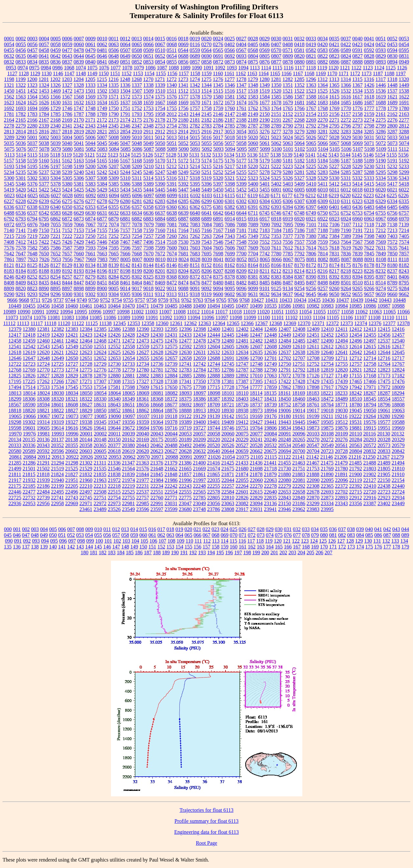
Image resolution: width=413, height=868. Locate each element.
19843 (299, 428)
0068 (172, 44)
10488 (185, 306)
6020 (381, 190)
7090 (265, 225)
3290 (21, 137)
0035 (334, 39)
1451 (21, 91)
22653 (285, 492)
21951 (72, 480)
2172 (102, 120)
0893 (381, 62)
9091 (195, 288)
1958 (160, 114)
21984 (157, 480)
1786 (67, 114)
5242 (102, 172)
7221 (55, 236)
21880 (285, 474)
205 (310, 552)
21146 (327, 457)
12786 (228, 370)
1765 (288, 108)
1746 (67, 108)
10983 (327, 306)
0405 (253, 44)
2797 (358, 126)
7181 (241, 230)
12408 (299, 329)
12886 (199, 376)
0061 (90, 44)
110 (189, 541)
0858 (206, 62)
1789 (102, 114)
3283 (346, 132)
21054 (228, 457)
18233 (341, 393)
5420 (21, 190)
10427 (257, 300)
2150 (265, 114)
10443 (385, 300)
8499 (334, 283)
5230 (369, 166)
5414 (358, 184)
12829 (72, 376)
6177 (287, 195)
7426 (67, 242)
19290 (398, 416)
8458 (114, 283)
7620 (358, 248)
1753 (148, 108)
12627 (143, 352)
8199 (137, 271)
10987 (384, 306)
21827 (72, 474)
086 (378, 535)
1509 (148, 91)
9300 (67, 294)
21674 (214, 469)
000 (8, 529)
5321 (230, 178)
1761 (241, 108)
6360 (172, 207)
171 (333, 547)
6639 (183, 213)
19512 (341, 422)
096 (63, 541)
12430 (157, 335)
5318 (195, 178)
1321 (9, 85)
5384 (102, 184)
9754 (117, 300)
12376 (375, 323)
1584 (265, 97)
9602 (230, 294)
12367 (261, 323)
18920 (214, 410)
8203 (172, 271)
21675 (228, 469)
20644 (228, 451)
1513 (195, 91)
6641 (206, 213)
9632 (265, 294)
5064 (299, 143)
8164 (253, 265)
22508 (100, 492)
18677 (171, 405)
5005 (79, 137)
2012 (172, 114)
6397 (311, 207)
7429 (79, 242)
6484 (381, 207)
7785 (288, 254)
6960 (358, 219)
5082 (91, 149)
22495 (57, 492)
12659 (199, 358)
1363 (311, 85)
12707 (299, 358)
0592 (369, 50)
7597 (137, 248)
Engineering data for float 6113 (206, 832)
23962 (299, 509)
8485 (265, 283)
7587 (67, 248)
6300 (218, 201)
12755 (341, 364)
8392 (334, 277)
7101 (311, 225)
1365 (334, 85)
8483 (253, 283)
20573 (384, 445)
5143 (334, 155)
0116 (195, 44)
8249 (21, 277)
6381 (218, 207)
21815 (29, 474)
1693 (21, 108)
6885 (172, 219)
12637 (285, 352)
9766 (233, 300)
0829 (381, 56)
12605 (228, 347)
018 (170, 529)
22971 (86, 503)
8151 (195, 265)
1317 (380, 79)
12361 (176, 323)
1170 (332, 73)
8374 (206, 277)
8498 (323, 283)
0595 (404, 50)
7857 (404, 254)
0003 (32, 39)
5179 (265, 161)
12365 (233, 323)
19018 (327, 410)
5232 (392, 166)
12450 (299, 335)
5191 (392, 161)
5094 (230, 149)
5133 (217, 155)
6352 (79, 207)
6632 (114, 213)
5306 (79, 178)
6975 (21, 225)
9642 (299, 294)
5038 (44, 143)
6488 (9, 213)
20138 (72, 439)
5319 (206, 178)
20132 (398, 434)
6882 (137, 219)
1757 (195, 108)
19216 (341, 416)
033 (306, 529)
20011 (114, 434)
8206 (206, 271)
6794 (32, 219)
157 (206, 547)
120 (278, 541)
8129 (67, 265)
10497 (242, 306)
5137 (264, 155)
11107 (361, 317)
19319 (57, 422)
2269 (311, 120)
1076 (104, 68)
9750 (94, 300)
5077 (33, 149)
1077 (116, 68)
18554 (384, 399)
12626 (128, 352)
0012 (125, 39)
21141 (299, 457)
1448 (392, 85)
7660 (79, 254)
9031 (172, 288)
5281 (299, 172)
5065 (311, 143)
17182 (398, 376)
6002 (288, 190)
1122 (356, 68)
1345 (218, 85)
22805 (214, 498)
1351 (288, 85)
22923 (384, 498)
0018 (183, 39)
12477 (185, 341)
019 (179, 529)
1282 (287, 79)
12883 (157, 376)
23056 (214, 503)
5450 (218, 190)
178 (396, 547)
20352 (57, 445)
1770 (346, 108)
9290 (9, 294)
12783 (185, 370)
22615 (256, 492)
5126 (148, 155)
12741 (185, 364)
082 (342, 535)
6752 (346, 213)
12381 (43, 329)
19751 (242, 428)
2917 (218, 132)
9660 (392, 294)
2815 (32, 132)
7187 (311, 230)
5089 (172, 149)
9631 (253, 294)
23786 (214, 509)
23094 (256, 503)
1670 (195, 102)
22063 (270, 480)
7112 (358, 225)
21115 (271, 457)
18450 (285, 399)
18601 (57, 405)
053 (80, 535)
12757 (356, 364)
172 (342, 547)
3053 (230, 132)
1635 (114, 102)
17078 (299, 376)
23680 (185, 509)
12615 (370, 347)
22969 (72, 503)
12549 (72, 347)
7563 (334, 242)
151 (152, 547)
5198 (67, 166)
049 (44, 535)
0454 (404, 44)
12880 (114, 376)
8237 (392, 271)
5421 (32, 190)
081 (333, 535)
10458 (57, 306)
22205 (72, 486)
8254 (55, 277)
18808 (398, 405)
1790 (114, 114)
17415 (270, 381)
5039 (55, 143)
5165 (102, 161)
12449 (285, 335)
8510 (358, 283)
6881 (125, 219)
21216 (355, 457)
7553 (276, 242)
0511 (171, 50)
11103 (305, 317)
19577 (384, 422)
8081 (311, 259)
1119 (322, 68)
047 (26, 535)
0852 (137, 62)
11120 (64, 323)
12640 (327, 352)
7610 (265, 248)
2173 (114, 120)
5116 (44, 155)
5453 (253, 190)
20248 (285, 439)
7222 (67, 236)
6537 (32, 213)
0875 (253, 62)
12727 (72, 364)
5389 (148, 184)
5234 (9, 172)
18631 (100, 405)
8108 (381, 259)
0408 (288, 44)
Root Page (206, 843)
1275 (206, 79)
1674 (241, 102)
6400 (323, 207)
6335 (404, 201)
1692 (9, 108)
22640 (270, 492)
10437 (343, 300)
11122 (78, 323)
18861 (128, 410)
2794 (323, 126)
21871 (228, 474)
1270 (148, 79)
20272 (327, 439)
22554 (171, 492)
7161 (172, 230)
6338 (32, 207)
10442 (371, 300)
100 (99, 541)
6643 (230, 213)
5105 (335, 149)
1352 (299, 85)
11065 (389, 312)
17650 (171, 387)
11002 (137, 312)
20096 (299, 434)
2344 (102, 126)
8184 (21, 271)
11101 (278, 317)
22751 (100, 498)
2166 (32, 120)
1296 (311, 79)
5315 (160, 178)
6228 (21, 201)
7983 (102, 259)
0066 (148, 44)
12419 (43, 335)
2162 (392, 114)
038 (351, 529)
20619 (128, 451)
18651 (128, 405)
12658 (185, 358)
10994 (66, 312)
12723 (29, 364)
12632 (214, 352)
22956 (43, 503)
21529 (86, 469)
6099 (172, 195)
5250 (195, 172)
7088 (242, 225)
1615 (334, 97)
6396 (299, 207)
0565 (218, 50)
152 (161, 547)
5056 (218, 143)
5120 (78, 155)
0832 (9, 62)
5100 (277, 149)
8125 (32, 265)
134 (404, 541)
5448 (195, 190)
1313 (334, 79)
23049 (199, 503)
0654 (172, 56)
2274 (369, 120)
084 (360, 535)
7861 (9, 259)
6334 (392, 201)
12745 (228, 364)
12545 (57, 347)
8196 (102, 271)
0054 (9, 44)
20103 (313, 434)
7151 (55, 230)
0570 (276, 50)
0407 (276, 44)
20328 (384, 439)
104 (135, 541)
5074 (404, 143)
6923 (334, 219)
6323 (358, 201)
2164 (9, 120)
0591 (358, 50)
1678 (276, 102)
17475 (384, 381)
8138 (102, 265)
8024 (184, 259)
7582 (32, 248)
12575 (171, 347)
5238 (55, 172)
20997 (200, 457)
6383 (241, 207)
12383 (72, 329)
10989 (10, 312)
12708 (313, 358)
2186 (218, 120)
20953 (115, 457)
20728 (341, 451)
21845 (157, 474)
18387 (214, 399)
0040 (358, 39)
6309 (323, 201)
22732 (29, 498)
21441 (270, 463)
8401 (392, 277)
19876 (341, 428)
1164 (263, 73)
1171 (343, 73)
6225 (392, 195)
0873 (230, 62)
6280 (125, 201)
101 (108, 541)
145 (98, 547)
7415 (32, 242)
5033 (392, 137)
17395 (256, 381)
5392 (183, 184)
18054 (100, 393)
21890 (327, 474)
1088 (174, 68)
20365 (100, 445)
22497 (86, 492)
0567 (241, 50)
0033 (311, 39)
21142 (312, 457)
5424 (67, 190)
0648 (114, 56)
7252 (114, 236)
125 (323, 541)
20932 (101, 457)
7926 (44, 259)
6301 (230, 201)
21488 (370, 463)
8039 (207, 259)
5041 (79, 143)
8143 (137, 265)
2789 (276, 126)
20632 (199, 451)
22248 (199, 486)
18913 (199, 410)
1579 (206, 97)
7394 (358, 236)
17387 (242, 381)
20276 (341, 439)
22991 (157, 503)
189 (166, 552)
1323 (32, 85)
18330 (100, 399)
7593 (90, 248)
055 (98, 535)
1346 (230, 85)
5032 (381, 137)
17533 (43, 387)
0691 (218, 56)
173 (351, 547)
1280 (264, 79)
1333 (90, 85)
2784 (218, 126)
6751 (334, 213)
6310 (334, 201)
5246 (148, 172)
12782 (171, 370)
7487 (137, 242)
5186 (334, 161)
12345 (119, 323)
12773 (57, 370)
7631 (381, 248)
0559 (195, 50)
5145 (357, 155)
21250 (369, 457)
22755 (128, 498)
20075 (242, 434)
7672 (160, 254)
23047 (185, 503)
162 (252, 547)
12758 (370, 364)
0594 (392, 50)
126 (332, 541)
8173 (323, 265)
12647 (29, 358)
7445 (90, 242)
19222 (355, 416)
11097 (222, 317)
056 (107, 535)
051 (62, 535)
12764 (384, 364)
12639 (313, 352)
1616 (346, 97)
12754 (327, 364)
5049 (148, 143)
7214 (404, 230)
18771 (341, 405)
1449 (404, 85)
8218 (346, 271)
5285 (346, 172)
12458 (15, 341)
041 (378, 529)
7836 (346, 254)
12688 (214, 358)
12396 (185, 329)
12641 (341, 352)
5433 (114, 190)
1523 (311, 91)
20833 (384, 451)
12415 (384, 329)
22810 (228, 498)
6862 (55, 219)
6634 (137, 213)
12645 (398, 352)
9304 (114, 294)
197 (238, 552)
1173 (366, 73)
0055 (21, 44)
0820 (299, 56)
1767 (311, 108)
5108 (369, 149)
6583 (55, 213)
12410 (327, 329)
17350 (199, 381)
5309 (114, 178)
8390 (311, 277)
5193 (9, 166)
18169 (298, 393)
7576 (9, 248)
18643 (114, 405)
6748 (299, 213)
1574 (148, 97)
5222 (276, 166)
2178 (160, 120)
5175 (218, 161)
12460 (43, 341)
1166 (286, 73)
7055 (56, 225)
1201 (44, 79)
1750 (114, 108)
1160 (218, 73)
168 (306, 547)
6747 (288, 213)
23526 (114, 509)
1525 (323, 91)
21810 (398, 469)
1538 (404, 91)
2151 (276, 114)
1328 (79, 85)
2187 (230, 120)
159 (225, 547)
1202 (55, 79)
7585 (44, 248)
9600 (218, 294)
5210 (148, 166)
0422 (346, 44)
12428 (128, 335)
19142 (228, 416)
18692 (185, 405)
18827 (72, 410)
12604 (214, 347)
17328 (157, 381)
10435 (314, 300)
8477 (206, 283)
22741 (57, 498)
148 (125, 547)
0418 (299, 44)
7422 (44, 242)
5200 (90, 166)
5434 (125, 190)
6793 (21, 219)
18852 (114, 410)
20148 (100, 439)
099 (90, 541)
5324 (265, 178)
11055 (319, 312)
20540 (299, 445)
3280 (311, 132)
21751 (299, 469)
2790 (288, 126)
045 (8, 535)
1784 (44, 114)
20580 (15, 451)
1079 (139, 68)
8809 (9, 288)
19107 (143, 416)
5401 (265, 184)
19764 (256, 428)
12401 (228, 329)
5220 (253, 166)
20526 (228, 445)
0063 (114, 44)
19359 (143, 422)
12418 (29, 335)
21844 (143, 474)
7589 (79, 248)
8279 (90, 277)
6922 (323, 219)
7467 (125, 242)
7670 (148, 254)
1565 (44, 97)
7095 (288, 225)
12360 (162, 323)
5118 (55, 155)
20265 (299, 439)
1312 (322, 79)
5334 (381, 178)
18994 (270, 410)
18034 (72, 393)
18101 (228, 393)
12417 (15, 335)
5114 (21, 155)
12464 (86, 341)
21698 (256, 469)
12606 (242, 347)
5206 (102, 166)
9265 (358, 288)
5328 (311, 178)
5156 (403, 155)
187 (148, 552)
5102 (300, 149)
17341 (185, 381)
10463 (100, 306)
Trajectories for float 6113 (206, 810)
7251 (102, 236)
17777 (256, 387)
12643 (370, 352)
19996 (72, 434)
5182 (299, 161)
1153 (138, 73)
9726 (47, 300)
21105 (257, 457)
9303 (102, 294)
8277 (79, 277)
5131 (194, 155)
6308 (311, 201)
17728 (228, 387)
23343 (341, 503)
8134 (90, 265)
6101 (184, 195)
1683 (323, 102)
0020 (206, 39)
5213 (183, 166)
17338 (171, 381)
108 (171, 541)
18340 (114, 399)
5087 (149, 149)
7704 (253, 254)
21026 (214, 457)
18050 (86, 393)
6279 (114, 201)
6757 (404, 213)
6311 (346, 201)
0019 (195, 39)
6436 (358, 207)
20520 (214, 445)
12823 (384, 370)
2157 (346, 114)
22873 (327, 498)
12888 (214, 376)
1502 (102, 91)
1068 (69, 68)
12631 (199, 352)
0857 (195, 62)
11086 (110, 317)
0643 (67, 56)
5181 (288, 161)
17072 (285, 376)
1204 (78, 79)
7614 (311, 248)
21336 (114, 463)
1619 (381, 97)
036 (333, 529)
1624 (21, 102)
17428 (299, 381)
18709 (214, 405)
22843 (285, 498)
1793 (137, 114)
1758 (206, 108)
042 (387, 529)
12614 (356, 347)
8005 (126, 259)
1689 (392, 102)
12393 (157, 329)
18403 (242, 399)
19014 (299, 410)
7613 (299, 248)
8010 (160, 259)
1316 (369, 79)
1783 (32, 114)
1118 (311, 68)
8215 (311, 271)
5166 (114, 161)
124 (314, 541)
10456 (43, 306)
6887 (183, 219)
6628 (67, 213)
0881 (311, 62)
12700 (256, 358)
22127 (370, 480)
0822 (323, 56)
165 (279, 547)
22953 (29, 503)
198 (247, 552)
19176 (270, 416)
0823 (334, 56)
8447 (79, 283)
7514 (160, 242)
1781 (9, 114)
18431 (270, 399)
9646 (323, 294)
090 (9, 541)
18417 (256, 399)
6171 (276, 195)
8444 (67, 283)
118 (260, 541)
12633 (228, 352)
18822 (57, 410)
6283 (160, 201)
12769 (29, 370)
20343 (43, 445)
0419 (311, 44)
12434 (199, 335)
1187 (378, 73)
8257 (67, 277)
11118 (50, 323)
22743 (72, 498)
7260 (172, 236)
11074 (26, 317)
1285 (299, 79)
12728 (86, 364)
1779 (392, 108)
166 (288, 547)
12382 (57, 329)
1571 (114, 97)
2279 (21, 126)
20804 (356, 451)
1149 (92, 73)
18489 (341, 399)
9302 (90, 294)
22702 (341, 492)
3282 (334, 132)
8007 (137, 259)
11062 (361, 312)
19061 (384, 410)
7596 (125, 248)
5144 (345, 155)
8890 (44, 288)
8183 (9, 271)
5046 (114, 143)
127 (341, 541)
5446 (172, 190)
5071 (369, 143)
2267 (288, 120)
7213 (392, 230)
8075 (300, 259)
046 (17, 535)
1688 (381, 102)
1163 (252, 73)
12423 (86, 335)
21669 (199, 469)
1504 (125, 91)
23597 (157, 509)
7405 (404, 236)
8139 (114, 265)
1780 (404, 108)
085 (369, 535)
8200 (148, 271)
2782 (195, 126)
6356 (125, 207)
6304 (265, 201)
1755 (172, 108)
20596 (57, 451)
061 (152, 535)
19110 (157, 416)
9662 (404, 294)
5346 (21, 184)
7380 (311, 236)
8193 (79, 271)
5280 (288, 172)
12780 (143, 370)
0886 (334, 62)
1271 (160, 79)
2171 (90, 120)
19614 (57, 428)
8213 (288, 271)
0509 (148, 50)
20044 (171, 434)
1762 (253, 108)
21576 (143, 469)
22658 (299, 492)
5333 (369, 178)
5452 (241, 190)
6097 (149, 195)
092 (27, 541)
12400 (214, 329)
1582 (241, 97)
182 (103, 552)
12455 (370, 335)
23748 (199, 509)
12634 (242, 352)
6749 (311, 213)
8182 (404, 265)
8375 (218, 277)
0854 (160, 62)
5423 (55, 190)
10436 (328, 300)
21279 (398, 457)
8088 (358, 259)
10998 (123, 312)
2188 (241, 120)
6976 (33, 225)
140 (53, 547)
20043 (157, 434)
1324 (44, 85)
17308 (114, 381)
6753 (358, 213)
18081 (157, 393)
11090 (138, 317)
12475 (157, 341)
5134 (229, 155)
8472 (172, 283)
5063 (288, 143)
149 (134, 547)
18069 (143, 393)
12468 (100, 341)
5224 (299, 166)
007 (71, 529)
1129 (35, 73)
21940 (57, 480)
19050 (370, 410)
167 (297, 547)
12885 (185, 376)
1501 (90, 91)
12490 (327, 341)
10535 (270, 306)
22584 (228, 492)
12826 (29, 376)
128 (350, 541)
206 (319, 552)
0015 (160, 39)
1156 (172, 73)
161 (243, 547)
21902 (370, 474)
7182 (253, 230)
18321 (72, 399)
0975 (34, 68)
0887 (346, 62)
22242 (171, 486)
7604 (206, 248)
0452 (381, 44)
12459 (29, 341)
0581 (299, 50)
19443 (285, 422)
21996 (185, 480)
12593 (199, 347)
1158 (195, 73)
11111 (402, 317)
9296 (55, 294)
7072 (102, 225)
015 (143, 529)
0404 (241, 44)
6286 (195, 201)
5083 (102, 149)
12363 (205, 323)
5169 (148, 161)
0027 (241, 39)
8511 (369, 283)
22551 (157, 492)
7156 (114, 230)
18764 (327, 405)
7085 (218, 225)
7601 (183, 248)
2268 (299, 120)
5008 (114, 137)
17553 (86, 387)
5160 (44, 161)
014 (134, 529)
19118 (171, 416)
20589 (29, 451)
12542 (29, 347)
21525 (72, 469)
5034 (404, 137)
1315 (357, 79)
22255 (214, 486)
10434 (300, 300)
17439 (341, 381)
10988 (398, 306)
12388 (128, 329)
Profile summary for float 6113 (206, 821)
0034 (323, 39)
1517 (241, 91)
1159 (206, 73)
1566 (55, 97)
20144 (86, 439)
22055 (242, 480)
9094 (218, 288)
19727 (199, 428)
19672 (128, 428)
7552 (265, 242)
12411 (341, 329)
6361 (183, 207)
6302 (241, 201)
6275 (67, 201)
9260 (334, 288)
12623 (86, 352)
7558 (311, 242)
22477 (29, 492)
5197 (55, 166)
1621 (392, 97)
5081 (79, 149)
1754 (160, 108)
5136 (252, 155)
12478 (199, 341)
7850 (392, 254)
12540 (398, 341)
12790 (270, 370)
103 (126, 541)
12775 (86, 370)
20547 (313, 445)
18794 (370, 405)
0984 (46, 68)
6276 (79, 201)
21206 (341, 457)
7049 (44, 225)
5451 (230, 190)
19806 (270, 428)
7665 (114, 254)
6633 (125, 213)
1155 (161, 73)
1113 (255, 68)
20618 (114, 451)
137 (26, 547)
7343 (230, 236)
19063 (398, 410)
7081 (172, 225)
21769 (327, 469)
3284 (358, 132)
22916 (370, 498)
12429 (143, 335)
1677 (265, 102)
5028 (334, 137)
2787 (253, 126)
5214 (195, 166)
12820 (341, 370)
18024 (44, 393)
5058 (241, 143)
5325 (276, 178)
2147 (230, 114)
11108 (374, 317)
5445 (160, 190)
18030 (58, 393)
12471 (114, 341)
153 (170, 547)
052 (71, 535)
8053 (253, 259)
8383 (276, 277)
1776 (358, 108)
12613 (341, 347)
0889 (369, 62)
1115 (277, 68)
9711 (35, 300)
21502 (43, 469)
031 (288, 529)
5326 (288, 178)
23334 (327, 503)
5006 (90, 137)
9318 (195, 294)
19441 (270, 422)
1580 (218, 97)
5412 (334, 184)
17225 (29, 381)
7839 (358, 254)
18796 (384, 405)
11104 (319, 317)
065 (188, 535)
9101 (265, 288)
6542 (44, 213)
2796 (346, 126)
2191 (276, 120)
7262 (195, 236)
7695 (206, 254)
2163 (404, 114)
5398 (230, 184)
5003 (55, 137)
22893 (341, 498)
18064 (115, 393)
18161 (284, 393)
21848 (171, 474)
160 (234, 547)
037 (342, 529)
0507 (125, 50)
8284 (114, 277)
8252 (32, 277)
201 (274, 552)
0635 (21, 56)
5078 (44, 149)
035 (324, 529)
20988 (172, 457)
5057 (230, 143)
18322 (86, 399)
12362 (190, 323)
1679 (288, 102)
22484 (43, 492)
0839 (79, 62)
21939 (43, 480)
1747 (79, 108)
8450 (90, 283)
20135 (29, 439)
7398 (369, 236)
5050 (160, 143)
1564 (32, 97)
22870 (313, 498)
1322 (21, 85)
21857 (185, 474)
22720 (370, 492)
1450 (9, 91)
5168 (137, 161)
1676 (253, 102)
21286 (29, 463)
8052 (242, 259)
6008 (311, 190)
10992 (52, 312)
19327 (72, 422)
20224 (228, 439)
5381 (79, 184)
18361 (143, 399)
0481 (102, 50)
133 (395, 541)
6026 (44, 195)
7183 (265, 230)
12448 (270, 335)
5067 (334, 143)
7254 (137, 236)
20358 (86, 445)
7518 (172, 242)
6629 (79, 213)
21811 (15, 474)
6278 (102, 201)
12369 (290, 323)
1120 (333, 68)
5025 (299, 137)
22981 (128, 503)
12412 (356, 329)
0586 (334, 50)
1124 (379, 68)
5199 (79, 166)
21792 (356, 469)
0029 (265, 39)
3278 (288, 132)
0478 (79, 50)
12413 (370, 329)
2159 (369, 114)
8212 (276, 271)
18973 (256, 410)
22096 (341, 480)
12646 (15, 358)
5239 (67, 172)
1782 (21, 114)
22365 (327, 486)
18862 (143, 410)
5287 (358, 172)
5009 (125, 137)
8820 (21, 288)
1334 (102, 85)
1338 (148, 85)
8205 (195, 271)
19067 (44, 416)
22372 (341, 486)
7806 (311, 254)
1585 (276, 97)
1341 (183, 85)
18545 (370, 399)
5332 (358, 178)
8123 (21, 265)
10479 (157, 306)
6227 (9, 201)
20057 (199, 434)
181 (94, 552)
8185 (32, 271)
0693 (241, 56)
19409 (228, 422)
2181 (195, 120)
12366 (247, 323)
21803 (370, 469)
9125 (276, 288)
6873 (79, 219)
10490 (199, 306)
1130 (47, 73)
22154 (398, 480)
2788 (265, 126)
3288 (404, 132)
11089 (124, 317)
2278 (9, 126)
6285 (183, 201)
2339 (44, 126)
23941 (270, 509)
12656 (157, 358)
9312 (160, 294)
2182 (206, 120)
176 (378, 547)
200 (265, 552)
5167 (125, 161)
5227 (334, 166)
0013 (137, 39)
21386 (185, 463)
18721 (228, 405)
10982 (313, 306)
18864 (157, 410)
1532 (346, 91)
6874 (90, 219)
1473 (79, 91)
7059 (67, 225)
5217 (230, 166)
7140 (9, 230)
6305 (276, 201)
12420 (57, 335)
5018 (230, 137)
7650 (44, 254)
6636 (148, 213)
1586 (288, 97)
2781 (183, 126)
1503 (114, 91)
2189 (253, 120)
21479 (341, 463)
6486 (404, 207)
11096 (208, 317)
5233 (404, 166)
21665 (185, 469)
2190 (265, 120)
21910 (398, 474)
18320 (57, 399)
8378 (230, 277)
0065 (137, 44)
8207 (218, 271)
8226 (369, 271)
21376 (157, 463)
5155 (392, 155)
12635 (256, 352)
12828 (57, 376)
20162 (128, 439)
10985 (356, 306)
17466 (370, 381)
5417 (392, 184)
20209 (199, 439)
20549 (327, 445)
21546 (114, 469)
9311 (148, 294)
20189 (185, 439)
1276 (218, 79)
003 (35, 529)
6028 (67, 195)
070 (234, 535)
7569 (381, 242)
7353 (276, 236)
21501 (29, 469)
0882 (323, 62)
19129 (199, 416)
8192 (67, 271)
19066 (29, 416)
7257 (148, 236)
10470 (128, 306)
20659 (242, 451)
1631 (67, 102)
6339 (44, 207)
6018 (358, 190)
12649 (57, 358)
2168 (55, 120)
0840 (90, 62)
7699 (230, 254)
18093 (186, 393)
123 (305, 541)
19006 (285, 410)
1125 (391, 68)
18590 (29, 405)
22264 (242, 486)
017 (161, 529)
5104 (323, 149)
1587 (299, 97)
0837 (67, 62)
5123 (113, 155)
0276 (218, 44)
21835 (100, 474)
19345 (100, 422)
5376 (32, 184)
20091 (285, 434)
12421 (72, 335)
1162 (241, 73)
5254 (230, 172)
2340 (55, 126)
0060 (79, 44)
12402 (242, 329)
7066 (79, 225)
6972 (9, 225)
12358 (148, 323)
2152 (288, 114)
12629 (171, 352)
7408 (9, 242)
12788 (256, 370)
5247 (160, 172)
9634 (276, 294)
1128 (24, 73)
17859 (270, 387)
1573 (137, 97)
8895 (55, 288)
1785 (55, 114)
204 (301, 552)
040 (369, 529)
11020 (263, 312)
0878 (288, 62)
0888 (358, 62)
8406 (404, 277)
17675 (185, 387)
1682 (311, 102)
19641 (100, 428)
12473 (143, 341)
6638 (172, 213)
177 (387, 547)
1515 (218, 91)
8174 (334, 265)
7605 (218, 248)
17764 (242, 387)
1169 (321, 73)
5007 (102, 137)
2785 (230, 126)
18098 (214, 393)
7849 (381, 254)
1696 (44, 108)
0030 (276, 39)
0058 (55, 44)
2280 (32, 126)
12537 (384, 341)
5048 (137, 143)
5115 (32, 155)
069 (225, 535)
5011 (148, 137)
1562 (9, 97)
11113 (23, 323)
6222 (357, 195)
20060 (228, 434)
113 (216, 541)
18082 (171, 393)
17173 (384, 376)
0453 (392, 44)
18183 (313, 393)
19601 (29, 428)
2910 (137, 132)
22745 (86, 498)
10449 (15, 306)
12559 (143, 347)
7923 (33, 259)
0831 (404, 56)
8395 (369, 277)
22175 (15, 486)
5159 (32, 161)
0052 (392, 39)
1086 (150, 68)
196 (229, 552)
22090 (313, 480)
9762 (186, 300)
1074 (81, 68)
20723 (327, 451)
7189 (334, 230)
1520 (276, 91)
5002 (44, 137)
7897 (21, 259)
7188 (323, 230)
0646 (102, 56)
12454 (356, 335)
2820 (90, 132)
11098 (236, 317)
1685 (346, 102)
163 (261, 547)
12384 (86, 329)
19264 (369, 416)
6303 (253, 201)
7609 (253, 248)
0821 (311, 56)
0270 (206, 44)
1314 (346, 79)
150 (143, 547)
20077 (256, 434)
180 (85, 552)
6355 (114, 207)
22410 (370, 486)
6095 (126, 195)
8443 (55, 283)
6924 (346, 219)
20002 (100, 434)
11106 (347, 317)
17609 (143, 387)
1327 (67, 85)
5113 (10, 155)
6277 (90, 201)
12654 (128, 358)
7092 (277, 225)
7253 (125, 236)
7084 (207, 225)
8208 (230, 271)
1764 (276, 108)
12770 (43, 370)
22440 (398, 486)
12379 (15, 329)
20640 (214, 451)
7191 (358, 230)
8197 (114, 271)
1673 (230, 102)
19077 (86, 416)
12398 (199, 329)
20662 (256, 451)
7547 (230, 242)
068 (216, 535)
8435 (44, 283)
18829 (86, 410)
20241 (256, 439)
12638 (299, 352)
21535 (100, 469)
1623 (9, 102)
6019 (369, 190)
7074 (114, 225)
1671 (206, 102)
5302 (32, 178)
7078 (137, 225)
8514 (381, 283)
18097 (200, 393)
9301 (79, 294)
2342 (79, 126)
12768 (15, 370)
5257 (253, 172)
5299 (404, 172)
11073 (12, 317)
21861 (199, 474)
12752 (313, 364)
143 (80, 547)
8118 (404, 259)
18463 (313, 399)
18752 (285, 405)
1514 (206, 91)
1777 (369, 108)
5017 (218, 137)
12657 (171, 358)
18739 (270, 405)
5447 (183, 190)
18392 (228, 399)
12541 (15, 347)
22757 (143, 498)
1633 (90, 102)
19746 (228, 428)
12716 (384, 358)
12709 (327, 358)
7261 (183, 236)
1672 (218, 102)
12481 (242, 341)
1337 (137, 85)
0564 (206, 50)
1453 (44, 91)
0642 (55, 56)
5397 (218, 184)
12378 (403, 323)
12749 (270, 364)
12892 (242, 376)
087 (387, 535)
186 (139, 552)
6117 (241, 195)
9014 (125, 288)
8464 (137, 283)
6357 (137, 207)
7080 (160, 225)
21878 (256, 474)
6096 (137, 195)
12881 (128, 376)
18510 (356, 399)
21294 (57, 463)
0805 (265, 56)
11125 (91, 323)
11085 (96, 317)
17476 (398, 381)
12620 (43, 352)
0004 (44, 39)
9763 (198, 300)
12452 (327, 335)
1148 (81, 73)
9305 (125, 294)
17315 (128, 381)
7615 (323, 248)
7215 (9, 236)
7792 (299, 254)
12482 (256, 341)
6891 (218, 219)
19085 (100, 416)
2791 (299, 126)
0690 (206, 56)
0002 (21, 39)
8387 (299, 277)
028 (261, 529)
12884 (171, 376)
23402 (384, 503)
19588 (398, 422)
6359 (160, 207)
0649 (125, 56)
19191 (299, 416)
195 (220, 552)
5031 (369, 137)
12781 (157, 370)
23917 (242, 509)
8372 (195, 277)
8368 (172, 277)
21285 (15, 463)
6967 (381, 219)
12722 (15, 364)
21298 (72, 463)
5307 (90, 178)
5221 (265, 166)
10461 (86, 306)
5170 (160, 161)
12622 (72, 352)
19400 (199, 422)
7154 (90, 230)
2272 (346, 120)
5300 (9, 178)
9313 (172, 294)
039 (360, 529)
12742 (199, 364)
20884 (30, 457)
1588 (311, 97)
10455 (29, 306)
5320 (218, 178)
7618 (334, 248)
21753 (313, 469)
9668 (24, 300)
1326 (55, 85)
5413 (346, 184)
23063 (228, 503)
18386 (199, 399)
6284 (172, 201)
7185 (288, 230)
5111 (393, 149)
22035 (214, 480)
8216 (323, 271)
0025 (230, 39)
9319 (206, 294)
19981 (44, 434)
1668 (172, 102)
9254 (299, 288)
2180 (183, 120)
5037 (32, 143)
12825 (15, 376)
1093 (232, 68)
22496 (72, 492)
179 (405, 547)
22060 (256, 480)
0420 (323, 44)
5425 (79, 190)
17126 (313, 376)
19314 (43, 422)
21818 (43, 474)
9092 (206, 288)
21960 (86, 480)
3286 (381, 132)
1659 (148, 102)
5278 (265, 172)
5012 (160, 137)
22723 (384, 492)
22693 (327, 492)
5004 (67, 137)
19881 (356, 428)
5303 (44, 178)
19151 (242, 416)
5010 (137, 137)
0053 (404, 39)
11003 (151, 312)
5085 (126, 149)
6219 (334, 195)
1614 (323, 97)
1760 (230, 108)
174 (360, 547)
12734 (143, 364)
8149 (183, 265)
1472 (67, 91)
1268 (136, 79)
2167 (44, 120)
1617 (358, 97)
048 (35, 535)
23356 (356, 503)
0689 (195, 56)
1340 (172, 85)
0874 (241, 62)
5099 (265, 149)
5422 (44, 190)
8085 (335, 259)
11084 (82, 317)
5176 (230, 161)
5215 (206, 166)
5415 (369, 184)
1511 (171, 91)
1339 (160, 85)
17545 (72, 387)
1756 (183, 108)
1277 (229, 79)
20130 (384, 434)
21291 (43, 463)
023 (216, 529)
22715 (356, 492)
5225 (311, 166)
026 (243, 529)
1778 (381, 108)
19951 (384, 428)
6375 (206, 207)
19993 (58, 434)
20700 (299, 451)
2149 (253, 114)
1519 (265, 91)
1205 (90, 79)
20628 (185, 451)
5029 (346, 137)
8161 (218, 265)
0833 (21, 62)
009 (89, 529)
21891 (341, 474)
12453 (341, 335)
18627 (86, 405)
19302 (29, 422)
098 (81, 541)
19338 (86, 422)
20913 (58, 457)
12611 (313, 347)
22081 (299, 480)
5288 (369, 172)
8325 (148, 277)
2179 (172, 120)
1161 (229, 73)
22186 (43, 486)
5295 (381, 172)
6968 (392, 219)
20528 (256, 445)
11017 (221, 312)
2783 (206, 126)
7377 (288, 236)
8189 (55, 271)
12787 (242, 370)
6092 (91, 195)
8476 (195, 283)
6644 (241, 213)
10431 (272, 300)
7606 (230, 248)
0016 (172, 39)
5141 (310, 155)
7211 (369, 230)
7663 (102, 254)
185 (130, 552)
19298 (15, 422)
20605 (100, 451)
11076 (40, 317)
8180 (392, 265)
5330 (334, 178)
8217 (334, 271)
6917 (265, 219)
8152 (206, 265)
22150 (384, 480)
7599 (160, 248)
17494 (15, 387)
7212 (381, 230)
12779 (128, 370)
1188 (389, 73)
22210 (86, 486)
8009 (149, 259)
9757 (140, 300)
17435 (327, 381)
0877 (276, 62)
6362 (195, 207)
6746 (276, 213)
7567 (358, 242)
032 (297, 529)
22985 (143, 503)
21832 (86, 474)
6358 (148, 207)
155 (188, 547)
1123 (368, 68)
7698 (218, 254)
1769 (334, 108)
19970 (15, 434)
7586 (55, 248)
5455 (265, 190)
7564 (346, 242)
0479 (90, 50)
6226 (404, 195)
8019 (172, 259)
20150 (114, 439)
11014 (207, 312)
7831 (334, 254)
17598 (128, 387)
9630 (241, 294)
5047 (125, 143)
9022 (160, 288)
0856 (183, 62)
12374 (361, 323)
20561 (341, 445)
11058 (347, 312)
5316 (172, 178)
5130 (183, 155)
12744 (214, 364)
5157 (9, 161)
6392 (265, 207)
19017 (313, 410)
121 (287, 541)
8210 (253, 271)
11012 (193, 312)
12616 (384, 347)
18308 (43, 399)
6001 (276, 190)
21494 (398, 463)
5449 (206, 190)
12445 (228, 335)
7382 (323, 236)
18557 (398, 399)
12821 (356, 370)
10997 (109, 312)
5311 (137, 178)
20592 (43, 451)
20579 (398, 445)
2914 (183, 132)
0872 (218, 62)
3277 (276, 132)
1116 (289, 68)
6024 (21, 195)
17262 (43, 381)
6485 (392, 207)
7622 (369, 248)
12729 (100, 364)
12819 (327, 370)
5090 (184, 149)
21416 (214, 463)
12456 (384, 335)
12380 (29, 329)
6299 (206, 201)
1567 (67, 97)
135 (8, 547)
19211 (327, 416)
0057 (44, 44)
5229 (358, 166)
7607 (241, 248)
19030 (341, 410)
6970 (404, 219)
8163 (241, 265)
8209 (241, 271)
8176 (358, 265)
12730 (114, 364)
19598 (15, 428)
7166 (206, 230)
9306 (137, 294)
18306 (29, 399)
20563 (356, 445)
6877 (102, 219)
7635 (392, 248)
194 (211, 552)
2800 (392, 126)
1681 (299, 102)
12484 (285, 341)
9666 (12, 300)
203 (292, 552)
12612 (327, 347)
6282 (148, 201)
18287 (384, 393)
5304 (55, 178)
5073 (392, 143)
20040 (143, 434)
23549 (128, 509)
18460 (299, 399)
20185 (171, 439)
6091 (79, 195)
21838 (114, 474)
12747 (242, 364)
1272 (171, 79)
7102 (323, 225)
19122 (185, 416)
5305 (67, 178)
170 (324, 547)
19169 (256, 416)
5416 (381, 184)
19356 (128, 422)
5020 (253, 137)
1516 (230, 91)
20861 (15, 457)
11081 (54, 317)
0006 (67, 39)
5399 (241, 184)
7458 (114, 242)
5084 (114, 149)
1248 (125, 79)
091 (18, 541)
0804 (253, 56)
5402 (276, 184)
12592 (185, 347)
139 (44, 547)
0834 (32, 62)
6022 (404, 190)
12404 (256, 329)
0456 (21, 50)
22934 (398, 498)
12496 (356, 341)
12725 (57, 364)
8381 (253, 277)
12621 (57, 352)
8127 (55, 265)
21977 (143, 480)
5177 (241, 161)
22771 (171, 498)
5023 (276, 137)
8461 (125, 283)
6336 (9, 207)
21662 (171, 469)
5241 (90, 172)
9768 (245, 300)
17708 (199, 387)
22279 (285, 486)
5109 (381, 149)
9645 (311, 294)
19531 (356, 422)
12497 (370, 341)
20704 (313, 451)
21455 (285, 463)
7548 (241, 242)
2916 (206, 132)
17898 (313, 387)
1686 (358, 102)
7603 (195, 248)
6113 (218, 195)
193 (202, 552)
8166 (276, 265)
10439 (357, 300)
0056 (32, 44)
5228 (346, 166)
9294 (44, 294)
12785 (214, 370)
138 (35, 547)
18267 (369, 393)
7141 (21, 230)
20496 (199, 445)
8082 (323, 259)
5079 (56, 149)
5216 (218, 166)
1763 (265, 108)
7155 (102, 230)
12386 (114, 329)
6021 (392, 190)
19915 (370, 428)
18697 (199, 405)
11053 (291, 312)
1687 (369, 102)
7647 (21, 254)
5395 (195, 184)
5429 (102, 190)
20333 (15, 445)
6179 (299, 195)
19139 (214, 416)
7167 (218, 230)
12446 (242, 335)
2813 (9, 132)
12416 (398, 329)
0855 (172, 62)
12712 (356, 358)
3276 (265, 132)
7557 (299, 242)
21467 (313, 463)
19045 (356, 410)
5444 (148, 190)
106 (153, 541)
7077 (126, 225)
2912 (160, 132)
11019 (249, 312)
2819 (79, 132)
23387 (370, 503)
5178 (253, 161)
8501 (346, 283)
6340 (55, 207)
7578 (21, 248)
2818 (67, 132)
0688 (183, 56)
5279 (276, 172)
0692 (230, 56)
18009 (398, 387)
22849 (299, 498)
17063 (270, 376)
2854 (125, 132)
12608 (270, 347)
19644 (114, 428)
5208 (125, 166)
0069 (183, 44)
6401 (334, 207)
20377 (114, 445)
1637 (125, 102)
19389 (185, 422)
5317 (183, 178)
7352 (265, 236)
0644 (79, 56)
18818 (15, 410)
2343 (90, 126)
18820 (29, 410)
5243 (114, 172)
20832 (370, 451)
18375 (185, 399)
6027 (56, 195)
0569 (265, 50)
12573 (157, 347)
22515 (114, 492)
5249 (183, 172)
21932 (29, 480)
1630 (55, 102)
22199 (57, 486)
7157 (125, 230)
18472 (327, 399)
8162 (230, 265)
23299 (313, 503)
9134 (288, 288)
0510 (160, 50)
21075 (243, 457)
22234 (157, 486)
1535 (369, 91)
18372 (171, 399)
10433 (286, 300)
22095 (327, 480)
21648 (157, 469)
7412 (21, 242)
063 (170, 535)
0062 (102, 44)
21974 (128, 480)
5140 (299, 155)
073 (261, 535)
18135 (270, 393)
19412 (242, 422)
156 (197, 547)
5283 (323, 172)
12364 (219, 323)
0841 (102, 62)
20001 (86, 434)
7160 (160, 230)
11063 (375, 312)
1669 (183, 102)
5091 (195, 149)
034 (315, 529)
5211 (160, 166)
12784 (199, 370)
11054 (305, 312)
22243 (185, 486)
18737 (256, 405)
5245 (137, 172)
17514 (29, 387)
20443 (143, 445)
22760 (157, 498)
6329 (381, 201)
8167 (288, 265)
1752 (137, 108)
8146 (172, 265)
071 (243, 535)
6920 (299, 219)
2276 (392, 120)
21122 (284, 457)
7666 (125, 254)
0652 (160, 56)
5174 (206, 161)
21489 (384, 463)
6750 (323, 213)
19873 (313, 428)
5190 (381, 161)
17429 (313, 381)
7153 (79, 230)
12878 (86, 376)
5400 (253, 184)
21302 (86, 463)
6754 (369, 213)
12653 (114, 358)
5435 (137, 190)
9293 (32, 294)
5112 (404, 149)
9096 (241, 288)
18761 (313, 405)
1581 (230, 97)
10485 (171, 306)
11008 (179, 312)
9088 (183, 288)
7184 (276, 230)
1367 (358, 85)
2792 (311, 126)
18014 (29, 393)
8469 (160, 283)
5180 (276, 161)
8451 (102, 283)
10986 (370, 306)
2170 (79, 120)
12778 (114, 370)
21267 (383, 457)
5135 (241, 155)
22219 (128, 486)
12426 (114, 335)
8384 (288, 277)
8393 (346, 277)
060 (143, 535)
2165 (21, 120)
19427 (256, 422)
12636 (270, 352)
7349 (253, 236)
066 (197, 535)
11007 (165, 312)
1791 (125, 114)
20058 (214, 434)
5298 (392, 172)
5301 (21, 178)
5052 (183, 143)
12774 (72, 370)
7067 (91, 225)
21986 (171, 480)
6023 (9, 195)
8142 (125, 265)
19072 (58, 416)
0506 (114, 50)
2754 (172, 126)
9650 (334, 294)
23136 (270, 503)
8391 (323, 277)
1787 (79, 114)
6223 (369, 195)
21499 (15, 469)
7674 (172, 254)
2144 (195, 114)
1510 (160, 91)
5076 (21, 149)
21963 (100, 480)
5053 (195, 143)
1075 (92, 68)
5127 (159, 155)
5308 (102, 178)
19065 (15, 416)
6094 (114, 195)
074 (270, 535)
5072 (381, 143)
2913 (172, 132)
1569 (90, 97)
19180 (285, 416)
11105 (333, 317)
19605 (43, 428)
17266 (57, 381)
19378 (171, 422)
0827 (358, 56)
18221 (327, 393)
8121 (9, 265)
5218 (241, 166)
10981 (299, 306)
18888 (185, 410)
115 (233, 541)
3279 (299, 132)
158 (216, 547)
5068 (346, 143)
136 (17, 547)
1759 (218, 108)
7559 (323, 242)
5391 (172, 184)
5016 (206, 137)
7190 (346, 230)
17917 (327, 387)
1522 (299, 91)
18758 (299, 405)
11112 (9, 323)
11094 (194, 317)
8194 (90, 271)
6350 (67, 207)
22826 (242, 498)
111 (198, 541)
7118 (369, 225)
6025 (33, 195)
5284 (334, 172)
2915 (195, 132)
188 (157, 552)
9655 (358, 294)
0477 (67, 50)
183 (112, 552)
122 (296, 541)
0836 (55, 62)
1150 (104, 73)
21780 (341, 469)
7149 (32, 230)
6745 (265, 213)
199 (256, 552)
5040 (67, 143)
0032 (299, 39)
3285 (369, 132)
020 (188, 529)
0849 (114, 62)
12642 (356, 352)
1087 (162, 68)
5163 (79, 161)
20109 (341, 434)
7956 (67, 259)
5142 (322, 155)
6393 (276, 207)
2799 (381, 126)
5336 (392, 178)
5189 (369, 161)
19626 (86, 428)
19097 (129, 416)
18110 (242, 393)
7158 (137, 230)
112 (207, 541)
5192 (404, 161)
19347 (114, 422)
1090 (197, 68)
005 (53, 529)
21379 (171, 463)
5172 (183, 161)
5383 (90, 184)
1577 (183, 97)
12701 (270, 358)
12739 (171, 364)
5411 (322, 184)
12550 (86, 347)
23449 (398, 503)
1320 (404, 79)
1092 (220, 68)
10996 (95, 312)
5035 (9, 143)
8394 (358, 277)
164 (270, 547)
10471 (143, 306)
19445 (299, 422)
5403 (288, 184)
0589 (346, 50)
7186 (299, 230)
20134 (15, 439)
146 (107, 547)
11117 (36, 323)
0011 (113, 39)
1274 (195, 79)
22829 (256, 498)
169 (315, 547)
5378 (55, 184)
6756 (392, 213)
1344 (206, 85)
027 (252, 529)
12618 (15, 352)
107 (162, 541)
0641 (44, 56)
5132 (206, 155)
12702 (285, 358)
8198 (125, 271)
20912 (44, 457)
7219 (32, 236)
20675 (270, 451)
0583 (323, 50)
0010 (102, 39)
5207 (114, 166)
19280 (384, 416)
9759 (163, 300)
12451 (313, 335)
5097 (253, 149)
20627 (171, 451)
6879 (114, 219)
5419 (9, 190)
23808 (228, 509)
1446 (381, 85)
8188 (44, 271)
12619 (29, 352)
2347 (137, 126)
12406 (270, 329)
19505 (327, 422)
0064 (125, 44)
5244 (125, 172)
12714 (370, 358)
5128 (171, 155)
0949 (404, 62)
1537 (392, 91)
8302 (137, 277)
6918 (276, 219)
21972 (114, 480)
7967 (79, 259)
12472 (128, 341)
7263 (206, 236)
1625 (32, 102)
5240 (79, 172)
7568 (369, 242)
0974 (23, 68)
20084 (270, 434)
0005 (55, 39)
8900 (102, 288)
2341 (67, 126)
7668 (137, 254)
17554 (100, 387)
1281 (276, 79)
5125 (136, 155)
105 (144, 541)
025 (234, 529)
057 (116, 535)
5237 (44, 172)
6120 (264, 195)
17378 (214, 381)
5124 (125, 155)
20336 (29, 445)
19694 (143, 428)
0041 (369, 39)
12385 (100, 329)
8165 (265, 265)
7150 (44, 230)
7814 (323, 254)
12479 (214, 341)
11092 (166, 317)
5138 (276, 155)
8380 (241, 277)
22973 (114, 503)
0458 (44, 50)
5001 (32, 137)
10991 (38, 312)
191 (184, 552)
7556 (288, 242)
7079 (149, 225)
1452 (32, 91)
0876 (265, 62)
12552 (114, 347)
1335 (114, 85)
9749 (82, 300)
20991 (186, 457)
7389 (346, 236)
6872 (67, 219)
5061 (265, 143)
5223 (288, 166)
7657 (67, 254)
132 (386, 541)
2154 (311, 114)
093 (36, 541)
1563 (21, 97)
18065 (129, 393)
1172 (355, 73)
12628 (157, 352)
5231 (381, 166)
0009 (90, 39)
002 (26, 529)
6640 (195, 213)
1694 (32, 108)
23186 (299, 503)
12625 (114, 352)
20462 (157, 445)
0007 (79, 39)
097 (72, 541)
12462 (72, 341)
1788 (90, 114)
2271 (334, 120)
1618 (369, 97)
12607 (256, 347)
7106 (335, 225)
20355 (72, 445)
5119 (67, 155)
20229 (242, 439)
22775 (185, 498)
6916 (253, 219)
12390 (143, 329)
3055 (253, 132)
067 (206, 535)
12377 (389, 323)
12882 (143, 376)
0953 (11, 68)
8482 (241, 283)
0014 (148, 39)
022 (206, 529)
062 (161, 535)
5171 (172, 161)
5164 (90, 161)
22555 (185, 492)
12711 (341, 358)
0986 (57, 68)
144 (89, 547)
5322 (241, 178)
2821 (102, 132)
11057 (333, 312)
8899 (90, 288)
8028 (195, 259)
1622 (404, 97)
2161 (381, 114)
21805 (384, 469)
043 (396, 529)
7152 (67, 230)
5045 (102, 143)
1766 (299, 108)
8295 (125, 277)
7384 (334, 236)
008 (80, 529)
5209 (137, 166)
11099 (250, 317)
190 (175, 552)
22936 (15, 503)
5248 (172, 172)
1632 (79, 102)
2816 (44, 132)
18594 (43, 405)
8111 (393, 259)
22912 (356, 498)
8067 (288, 259)
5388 (137, 184)
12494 (341, 341)
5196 (44, 166)
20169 (143, 439)
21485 (356, 463)
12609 (285, 347)
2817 (55, 132)
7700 (241, 254)
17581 (114, 387)
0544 (183, 50)
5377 (44, 184)
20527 (242, 445)
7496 (148, 242)
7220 (44, 236)
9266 (369, 288)
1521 (288, 91)
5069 (358, 143)
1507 (137, 91)
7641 (404, 248)
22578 (214, 492)
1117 (300, 68)
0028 (253, 39)
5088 (160, 149)
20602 (72, 451)
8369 (183, 277)
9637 (288, 294)
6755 (381, 213)
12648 (43, 358)
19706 (157, 428)
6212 (311, 195)
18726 (242, 405)
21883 (299, 474)
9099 (253, 288)
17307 (100, 381)
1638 (137, 102)
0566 (230, 50)
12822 (370, 370)
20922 (72, 457)
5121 (90, 155)
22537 (143, 492)
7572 (392, 242)
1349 (265, 85)
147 (116, 547)
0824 (346, 56)
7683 (195, 254)
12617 (398, 347)
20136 (43, 439)
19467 (313, 422)
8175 (346, 265)
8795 (404, 283)
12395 (171, 329)
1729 (55, 108)
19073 (72, 416)
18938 (242, 410)
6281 (137, 201)
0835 (44, 62)
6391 (253, 207)
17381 (228, 381)
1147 (69, 73)
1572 (125, 97)
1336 (125, 85)
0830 (392, 56)
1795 (148, 114)
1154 (149, 73)
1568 (79, 97)
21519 (57, 469)
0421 (334, 44)
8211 (264, 271)
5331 (346, 178)
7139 (404, 225)
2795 (334, 126)
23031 (171, 503)
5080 (67, 149)
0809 (288, 56)
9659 (381, 294)
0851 (125, 62)
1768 (323, 108)
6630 (90, 213)
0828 (369, 56)
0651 (148, 56)
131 (377, 541)
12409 (313, 329)
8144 (148, 265)
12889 (228, 376)
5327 (299, 178)
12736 (157, 364)
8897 (67, 288)
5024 (288, 137)
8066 (277, 259)
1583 (253, 97)
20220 (214, 439)
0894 (392, 62)
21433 (242, 463)
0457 (32, 50)
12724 (43, 364)
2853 (114, 132)
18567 (15, 405)
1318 (392, 79)
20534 (285, 445)
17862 (285, 387)
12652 (100, 358)
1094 (243, 68)
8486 (276, 283)
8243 (404, 271)
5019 (241, 137)
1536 (381, 91)
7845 (369, 254)
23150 (285, 503)
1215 (102, 79)
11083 (68, 317)
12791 (285, 370)
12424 (100, 335)
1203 (67, 79)
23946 (285, 509)
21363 (143, 463)
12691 (228, 358)
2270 (323, 120)
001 (17, 529)
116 (242, 541)
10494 (214, 306)
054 (89, 535)
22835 (270, 498)
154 (179, 547)
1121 (345, 68)
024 (225, 529)
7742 (265, 254)
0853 (148, 62)
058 (125, 535)
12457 (398, 335)
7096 (300, 225)
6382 (230, 207)
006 (62, 529)
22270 (256, 486)
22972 (100, 503)
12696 (242, 358)
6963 (369, 219)
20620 (143, 451)
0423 (358, 44)
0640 (32, 56)
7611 (276, 248)
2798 (369, 126)
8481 (230, 283)
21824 (57, 474)
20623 (157, 451)
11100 (264, 317)
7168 (230, 230)
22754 (114, 498)
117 (251, 541)
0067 (160, 44)
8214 (299, 271)
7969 (91, 259)
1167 (298, 73)
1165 (275, 73)
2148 (241, 114)
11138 (105, 323)
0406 (265, 44)
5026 (311, 137)
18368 (157, 399)
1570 (102, 97)
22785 (199, 498)
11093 (180, 317)
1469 (55, 91)
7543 (206, 242)
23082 (242, 503)
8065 (265, 259)
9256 (311, 288)
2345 (114, 126)
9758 (152, 300)
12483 (270, 341)
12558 (128, 347)
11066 (403, 312)
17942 (356, 387)
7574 (404, 242)
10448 (399, 300)
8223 (358, 271)
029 (270, 529)
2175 (137, 120)
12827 (43, 376)
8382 (265, 277)
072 (252, 535)
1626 (44, 102)
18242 (355, 393)
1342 (195, 85)
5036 (21, 143)
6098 (160, 195)
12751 (299, 364)
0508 (137, 50)
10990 (24, 312)
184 (121, 552)
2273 (358, 120)
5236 (32, 172)
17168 (370, 376)
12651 (86, 358)
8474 (183, 283)
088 (396, 535)
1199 (20, 79)
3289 (9, 137)
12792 (299, 370)
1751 (125, 108)
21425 (228, 463)
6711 (253, 213)
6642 (218, 213)
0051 (381, 39)
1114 (266, 68)
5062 (276, 143)
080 (324, 535)
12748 (256, 364)
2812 (404, 126)
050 (53, 535)
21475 (327, 463)
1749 (102, 108)
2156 (334, 114)
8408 (9, 283)
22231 (143, 486)
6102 (195, 195)
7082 (184, 225)
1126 (402, 68)
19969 (398, 428)
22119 (355, 480)
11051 (277, 312)
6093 (102, 195)
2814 (21, 132)
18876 (171, 410)
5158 (21, 161)
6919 (288, 219)
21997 (199, 480)
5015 (195, 137)
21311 (100, 463)
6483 (369, 207)
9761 (175, 300)
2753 (160, 126)
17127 (327, 376)
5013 (172, 137)
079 (315, 535)
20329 (398, 439)
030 (279, 529)
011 (107, 529)
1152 (126, 73)
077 (297, 535)
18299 (15, 399)
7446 (102, 242)
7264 (218, 236)
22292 (299, 486)
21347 (128, 463)
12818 (313, 370)
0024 (218, 39)
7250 (90, 236)
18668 (157, 405)
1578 (195, 97)
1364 (323, 85)
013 (125, 529)
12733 (128, 364)
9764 (210, 300)
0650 (137, 56)
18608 (72, 405)
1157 (183, 73)
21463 (299, 463)
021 (197, 529)
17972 (384, 387)
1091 (208, 68)
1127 (12, 73)
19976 (29, 434)
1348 (253, 85)
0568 (253, 50)
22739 (43, 498)
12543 (43, 347)
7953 (56, 259)
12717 (398, 358)
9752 (105, 300)
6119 (252, 195)
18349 (128, 399)
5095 (242, 149)
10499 (256, 306)
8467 (148, 283)
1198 (9, 79)
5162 (67, 161)
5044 (90, 143)
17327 (143, 381)
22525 (128, 492)
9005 (114, 288)
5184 (323, 161)
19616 (72, 428)
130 (368, 541)
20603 (86, 451)
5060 (253, 143)
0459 (55, 50)
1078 (127, 68)
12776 (100, 370)
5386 (125, 184)
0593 (381, 50)
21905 (384, 474)
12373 (347, 323)
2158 (358, 114)
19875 (327, 428)
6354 (102, 207)
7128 (380, 225)
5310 (125, 178)
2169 (67, 120)
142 (71, 547)
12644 (384, 352)
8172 (311, 265)
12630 (185, 352)
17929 (341, 387)
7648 (32, 254)
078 (306, 535)
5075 (9, 149)
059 (134, 535)
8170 (299, 265)
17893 (299, 387)
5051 (172, 143)
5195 (32, 166)
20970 (143, 457)
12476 (171, 341)
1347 (241, 85)
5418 (404, 184)
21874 (242, 474)
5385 (114, 184)
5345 (9, 184)
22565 (199, 492)
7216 (21, 236)
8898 (79, 288)
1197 (401, 73)
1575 (160, 97)
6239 (44, 201)
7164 (183, 230)
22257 (228, 486)
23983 (313, 509)
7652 (55, 254)
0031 (288, 39)
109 (180, 541)
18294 (398, 393)
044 (405, 529)
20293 (370, 439)
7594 (102, 248)
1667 (160, 102)
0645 (90, 56)
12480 (228, 341)
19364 (157, 422)
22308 (313, 486)
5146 (368, 155)
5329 (323, 178)
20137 (57, 439)
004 (44, 529)
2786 (241, 126)
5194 (21, 166)
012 (116, 529)
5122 (101, 155)
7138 (392, 225)
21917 (15, 480)
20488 (171, 445)
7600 (172, 248)
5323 (253, 178)
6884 (160, 219)
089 (405, 535)
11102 (292, 317)
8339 (160, 277)
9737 (59, 300)
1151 (115, 73)
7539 (195, 242)
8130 (79, 265)
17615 (157, 387)
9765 (221, 300)
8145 (160, 265)
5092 (207, 149)
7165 (195, 230)
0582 (311, 50)
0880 (299, 62)
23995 (327, 509)
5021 (265, 137)
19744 (214, 428)
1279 (253, 79)
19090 (115, 416)
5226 (323, 166)
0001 (9, 39)
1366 (346, 85)
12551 (100, 347)
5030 (358, 137)
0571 (288, 50)
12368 (276, 323)
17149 (341, 376)
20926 (86, 457)
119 (269, 541)
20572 (370, 445)
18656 (143, 405)
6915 (241, 219)
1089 (185, 68)
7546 (218, 242)
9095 (230, 288)
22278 (270, 486)
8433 (32, 283)
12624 (100, 352)
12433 (185, 335)
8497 (311, 283)
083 (351, 535)
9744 (70, 300)
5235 (21, 172)
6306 (288, 201)
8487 (288, 283)
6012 (346, 190)
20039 (128, 434)
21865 (214, 474)
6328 (369, 201)
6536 (21, 213)
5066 (323, 143)
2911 (148, 132)
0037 (346, 39)
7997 (114, 259)
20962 (129, 457)
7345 (241, 236)
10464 (114, 306)
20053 (185, 434)
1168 (309, 73)
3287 (392, 132)
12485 (299, 341)
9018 (148, 288)
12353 (134, 323)
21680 (242, 469)
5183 (311, 161)
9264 (346, 288)
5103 (311, 149)
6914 (230, 219)
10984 (341, 306)
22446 (15, 492)
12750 (285, 364)
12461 (57, 341)
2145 (206, 114)
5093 (218, 149)
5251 (206, 172)
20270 (313, 439)
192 (193, 552)
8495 (299, 283)
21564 (128, 469)
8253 (44, 277)
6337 (21, 207)
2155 (323, 114)
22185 (29, 486)
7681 (183, 254)
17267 (72, 381)
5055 (206, 143)
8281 (102, 277)
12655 (143, 358)
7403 (392, 236)
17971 (370, 387)
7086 (230, 225)
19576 (370, 422)
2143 (183, 114)
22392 (356, 486)
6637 (160, 213)
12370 (304, 323)
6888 (195, 219)
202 (283, 552)
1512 (183, 91)
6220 (346, 195)
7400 (381, 236)
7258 (160, 236)
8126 (44, 265)
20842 (398, 451)
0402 (230, 44)
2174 (125, 120)
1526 (334, 91)
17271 (86, 381)
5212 (172, 166)
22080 (285, 480)
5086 (137, 149)
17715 (214, 387)
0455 (9, 50)
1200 (32, 79)
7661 (90, 254)
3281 (323, 132)
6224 (380, 195)
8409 (21, 283)
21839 (128, 474)
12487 (313, 341)
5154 (380, 155)
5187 (346, 161)
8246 (9, 277)
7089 (253, 225)
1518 (253, 91)
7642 (9, 254)
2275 (381, 120)
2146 (218, 114)
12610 (299, 347)
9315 (183, 294)
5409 (299, 184)
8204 (183, 271)
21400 (199, 463)
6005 (299, 190)
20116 (370, 434)
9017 (137, 288)
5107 (358, 149)
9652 (346, 294)
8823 (32, 288)
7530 (183, 242)
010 (98, 529)
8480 (218, 283)
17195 (15, 381)
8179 (381, 265)
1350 (276, 85)
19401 (214, 422)
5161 (55, 161)
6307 (299, 201)
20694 (285, 451)
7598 (148, 248)
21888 (313, 474)
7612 (288, 248)
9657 (369, 294)
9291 (21, 294)
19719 (185, 428)
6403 (346, 207)
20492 (185, 445)
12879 (100, 376)
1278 (241, 79)
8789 (392, 283)
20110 (355, 434)
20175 (157, 439)
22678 (313, 492)
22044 (228, 480)
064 (179, 535)
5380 (67, 184)
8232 (381, 271)
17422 (285, 381)
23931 (256, 509)
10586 (285, 306)
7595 (114, 248)
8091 (369, 259)
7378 (299, 236)
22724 (398, 492)
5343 (404, 178)
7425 (55, 242)
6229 (32, 201)
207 (328, 552)
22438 (384, 486)
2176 (148, 120)
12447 (256, 335)
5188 (358, 161)
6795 (44, 219)
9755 (128, 300)
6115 (230, 195)
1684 (334, 102)
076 (288, 535)
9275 (392, 288)
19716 (171, 428)
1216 (113, 79)
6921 (311, 219)
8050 (230, 259)
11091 (152, 317)
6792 (9, 219)
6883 (148, 219)
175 (369, 547)
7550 (253, 242)
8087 (346, 259)
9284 (404, 288)
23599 (171, 509)
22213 (100, 486)
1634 (102, 102)
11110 (388, 317)
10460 (72, 306)
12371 (318, 323)
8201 (160, 271)
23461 (86, 509)
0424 (369, 44)
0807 (276, 56)
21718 (270, 469)
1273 (183, 79)
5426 (90, 190)
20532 (270, 445)
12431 (171, 335)
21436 (256, 463)
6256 (55, 201)
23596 (143, 509)
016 (152, 529)
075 (279, 535)
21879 (270, 474)
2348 (148, 126)
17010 (256, 376)
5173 (195, 161)
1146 (58, 73)
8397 (381, 277)
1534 (358, 91)
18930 (228, 410)
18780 (356, 405)
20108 (327, 434)
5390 (160, 184)
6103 (207, 195)
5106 (346, 149)
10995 (81, 312)
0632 (9, 56)
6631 (102, 213)
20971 (157, 457)
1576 (172, 97)
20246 (270, 439)
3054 (241, 132)
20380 (128, 445)
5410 (311, 184)
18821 (43, 410)
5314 (148, 178)
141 (62, 547)
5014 (183, 137)
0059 (67, 44)
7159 (148, 230)
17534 (57, 387)
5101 (288, 149)
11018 (235, 312)
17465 (356, 381)
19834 (285, 428)
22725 (15, 498)
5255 (241, 172)
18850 (100, 410)
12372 (332, 323)
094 (45, 541)
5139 (287, 155)
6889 (206, 219)
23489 (100, 509)
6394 (288, 207)
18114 (256, 393)
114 (224, 541)
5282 (311, 172)
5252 (218, 172)
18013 (15, 393)
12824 (398, 370)
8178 (369, 265)
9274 (381, 288)
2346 (125, 126)
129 (359, 541)
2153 (299, 114)
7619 (346, 248)
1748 (90, 108)
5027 (323, 137)
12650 (72, 358)
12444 (214, 335)
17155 (356, 376)
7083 (195, 225)
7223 (79, 236)
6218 (322, 195)
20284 (356, 439)
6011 (334, 190)
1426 (369, 85)
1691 (404, 102)
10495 (228, 306)
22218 (114, 486)
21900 (356, 474)
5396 (206, 184)
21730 (285, 469)
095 (54, 541)
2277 (404, 120)
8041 (218, 259)
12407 (285, 329)
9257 (323, 288)
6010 (323, 190)
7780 (276, 254)
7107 (346, 225)
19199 (313, 416)
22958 (57, 503)
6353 (90, 207)
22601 (242, 492)
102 (117, 541)
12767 (398, 364)
